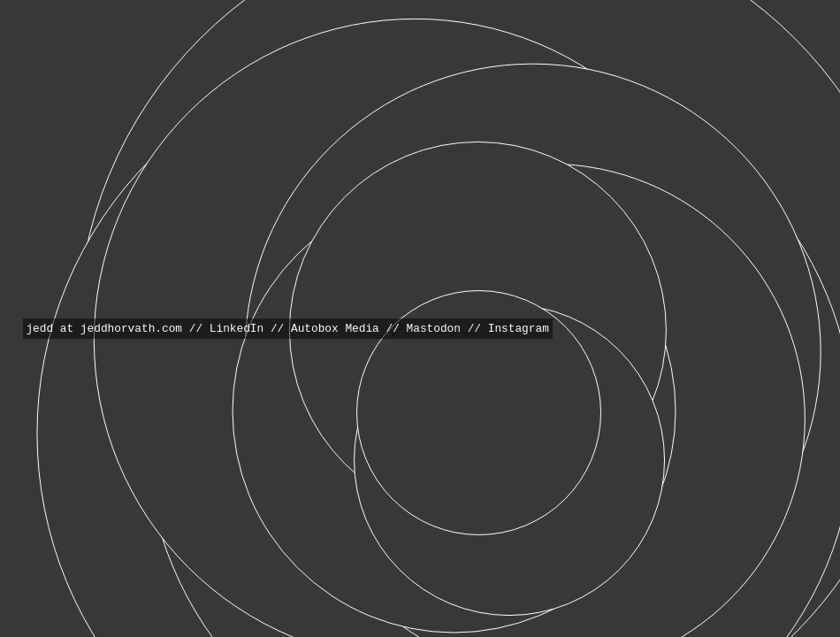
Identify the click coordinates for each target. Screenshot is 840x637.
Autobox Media (335, 329)
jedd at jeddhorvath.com (104, 329)
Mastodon (434, 329)
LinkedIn (237, 329)
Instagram (519, 329)
